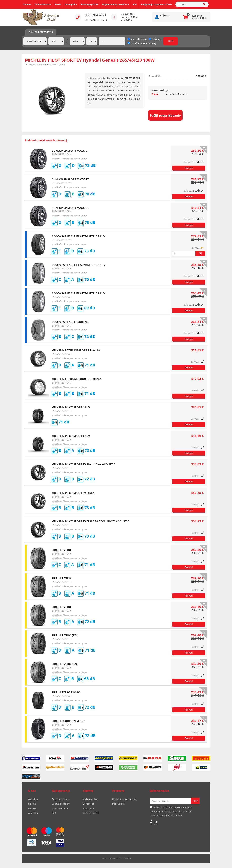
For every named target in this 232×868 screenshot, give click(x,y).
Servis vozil (88, 804)
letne (132, 39)
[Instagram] (156, 822)
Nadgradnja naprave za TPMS (156, 4)
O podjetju (33, 799)
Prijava (165, 15)
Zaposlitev (33, 813)
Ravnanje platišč (89, 4)
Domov (27, 4)
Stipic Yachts (118, 804)
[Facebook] (151, 822)
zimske (142, 39)
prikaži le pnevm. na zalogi (144, 43)
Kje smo (32, 804)
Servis (58, 4)
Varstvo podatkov (61, 804)
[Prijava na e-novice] (195, 801)
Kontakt (32, 808)
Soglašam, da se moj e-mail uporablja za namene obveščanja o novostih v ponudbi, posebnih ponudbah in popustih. (171, 811)
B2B (135, 4)
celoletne (155, 39)
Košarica (197, 16)
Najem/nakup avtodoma (116, 4)
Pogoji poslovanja (61, 799)
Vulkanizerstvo (43, 4)
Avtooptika (71, 4)
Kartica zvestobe (60, 808)
